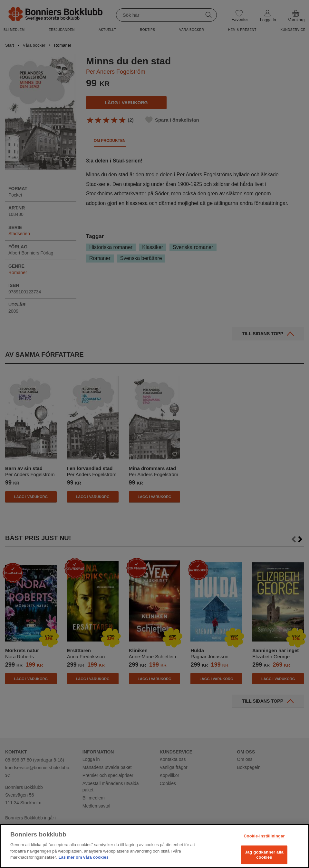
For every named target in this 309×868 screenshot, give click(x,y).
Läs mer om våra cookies (84, 857)
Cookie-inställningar (264, 836)
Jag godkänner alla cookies (264, 855)
